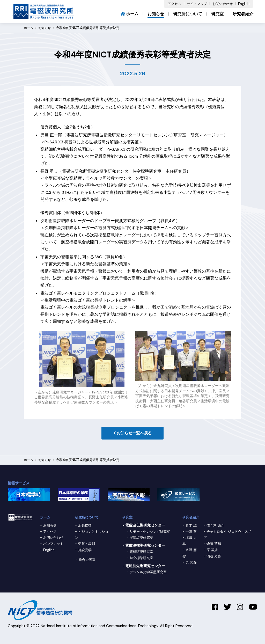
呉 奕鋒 (192, 563)
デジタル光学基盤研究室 (150, 579)
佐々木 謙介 (216, 526)
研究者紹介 (243, 14)
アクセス (174, 4)
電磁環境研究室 (142, 559)
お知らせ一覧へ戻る (132, 433)
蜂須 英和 (214, 544)
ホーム (129, 14)
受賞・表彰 (87, 544)
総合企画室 (88, 560)
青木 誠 (192, 526)
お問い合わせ (223, 4)
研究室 (217, 14)
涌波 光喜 (214, 557)
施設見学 (85, 551)
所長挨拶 (85, 526)
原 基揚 (212, 551)
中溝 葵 (192, 532)
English (244, 4)
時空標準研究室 (142, 565)
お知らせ (156, 14)
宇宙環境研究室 (142, 544)
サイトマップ (197, 4)
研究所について (188, 14)
